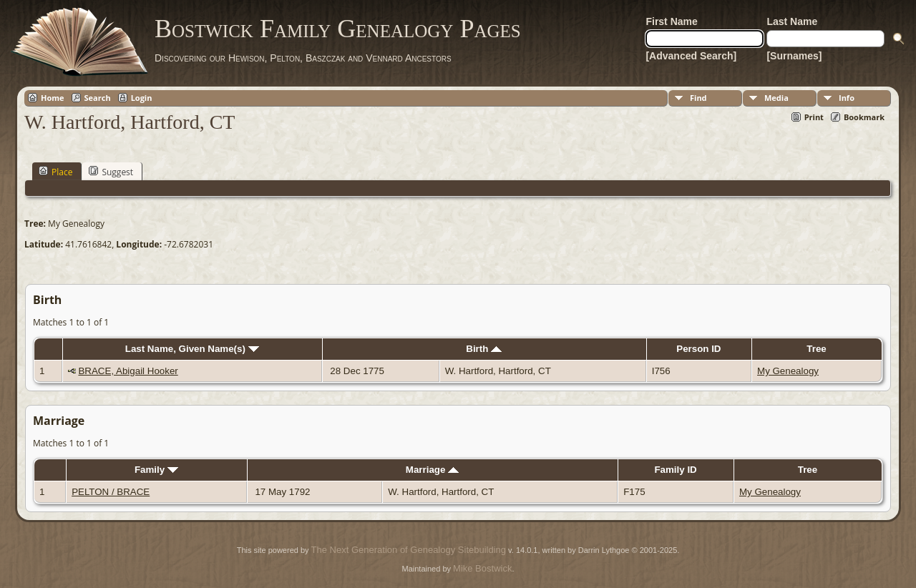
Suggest (111, 172)
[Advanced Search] (691, 56)
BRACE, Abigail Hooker (128, 371)
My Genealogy (788, 371)
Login (142, 98)
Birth (484, 349)
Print (814, 117)
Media (776, 98)
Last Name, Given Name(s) (192, 349)
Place (55, 172)
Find (698, 98)
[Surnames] (794, 56)
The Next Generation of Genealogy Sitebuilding (409, 550)
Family (156, 470)
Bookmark (864, 117)
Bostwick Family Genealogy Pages (338, 29)
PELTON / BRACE (111, 492)
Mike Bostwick (482, 568)
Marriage (432, 470)
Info (847, 98)
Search (98, 98)
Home (53, 98)
